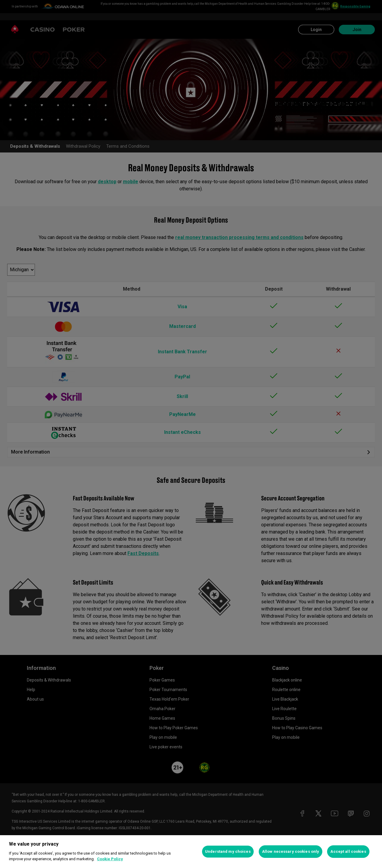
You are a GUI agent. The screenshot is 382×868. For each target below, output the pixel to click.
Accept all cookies (348, 851)
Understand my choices (228, 851)
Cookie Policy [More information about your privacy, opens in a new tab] (110, 859)
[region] (191, 852)
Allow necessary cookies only (291, 851)
